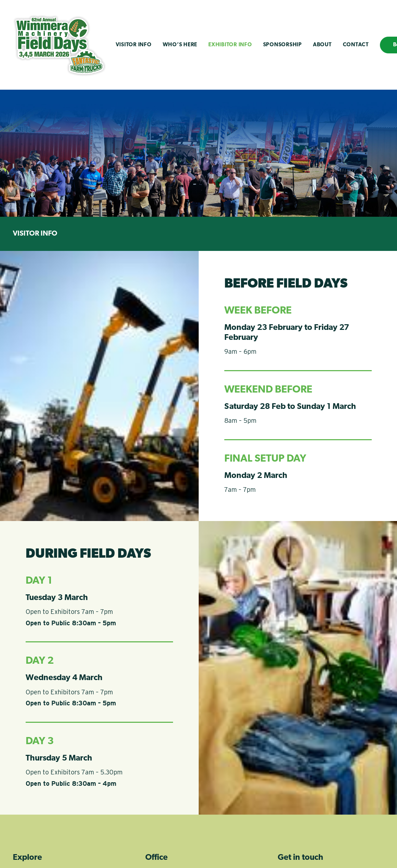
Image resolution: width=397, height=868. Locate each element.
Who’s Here (180, 45)
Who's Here (34, 798)
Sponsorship (283, 45)
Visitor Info (134, 45)
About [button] (322, 45)
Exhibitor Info (230, 45)
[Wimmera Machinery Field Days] (59, 45)
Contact (356, 45)
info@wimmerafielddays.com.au (316, 788)
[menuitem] (134, 45)
